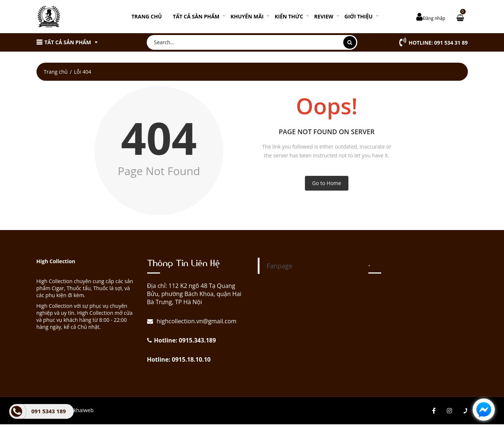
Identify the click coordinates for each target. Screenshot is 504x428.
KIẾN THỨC (289, 16)
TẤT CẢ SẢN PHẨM (196, 16)
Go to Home (327, 183)
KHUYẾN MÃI (247, 16)
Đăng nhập (434, 18)
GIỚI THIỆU (358, 16)
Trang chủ (146, 16)
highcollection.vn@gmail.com (196, 321)
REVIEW (324, 16)
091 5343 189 (49, 411)
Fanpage (280, 266)
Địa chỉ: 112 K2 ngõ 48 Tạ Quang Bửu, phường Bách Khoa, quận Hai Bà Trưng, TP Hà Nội (194, 294)
